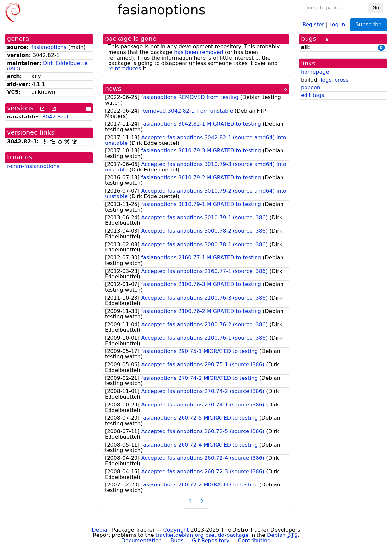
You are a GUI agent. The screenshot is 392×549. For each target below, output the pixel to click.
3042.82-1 (56, 117)
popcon (311, 87)
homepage (315, 72)
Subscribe (368, 25)
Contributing (255, 541)
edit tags (312, 95)
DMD (14, 69)
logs (326, 80)
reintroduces (125, 69)
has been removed (198, 52)
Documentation (142, 541)
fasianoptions (49, 47)
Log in (337, 24)
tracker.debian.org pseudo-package (202, 535)
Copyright (176, 530)
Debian (101, 530)
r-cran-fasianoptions (33, 166)
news (113, 89)
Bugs (177, 541)
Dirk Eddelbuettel (66, 63)
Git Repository (211, 541)
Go (376, 8)
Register (313, 24)
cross (342, 80)
